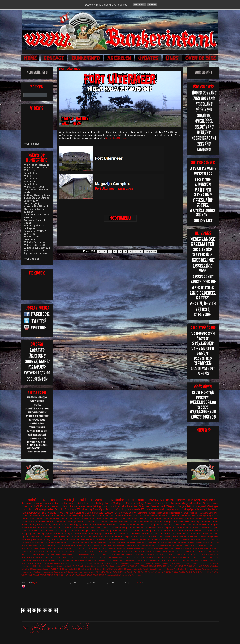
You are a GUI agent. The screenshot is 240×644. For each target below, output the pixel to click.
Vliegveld (187, 503)
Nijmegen (37, 528)
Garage (108, 531)
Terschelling (97, 503)
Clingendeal (80, 528)
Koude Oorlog (113, 503)
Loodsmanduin (84, 554)
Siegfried (156, 542)
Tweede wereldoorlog (71, 519)
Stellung (56, 536)
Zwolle (162, 516)
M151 (111, 528)
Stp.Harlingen (85, 572)
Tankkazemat (131, 560)
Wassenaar (161, 533)
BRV (178, 557)
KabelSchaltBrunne (82, 569)
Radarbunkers (103, 516)
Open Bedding (107, 510)
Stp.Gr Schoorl (109, 566)
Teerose (180, 554)
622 (175, 528)
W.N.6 (160, 528)
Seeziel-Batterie (126, 519)
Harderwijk (71, 522)
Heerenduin (206, 528)
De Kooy (170, 563)
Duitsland (174, 516)
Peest (112, 554)
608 (41, 542)
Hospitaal (113, 525)
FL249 (192, 563)
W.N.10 (36, 551)
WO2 (207, 566)
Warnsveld (33, 545)
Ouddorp (129, 545)
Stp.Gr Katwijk (97, 566)
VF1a (211, 548)
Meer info (140, 5)
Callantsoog (184, 551)
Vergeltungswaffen (195, 542)
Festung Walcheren (107, 539)
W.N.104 (130, 572)
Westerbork (214, 566)
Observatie (131, 542)
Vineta (124, 572)
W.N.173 (199, 560)
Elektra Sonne (92, 539)
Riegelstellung (133, 548)
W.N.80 (80, 575)
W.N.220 (57, 528)
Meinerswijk (124, 531)
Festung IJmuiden (43, 503)
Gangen (68, 533)
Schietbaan (46, 536)
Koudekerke (110, 548)
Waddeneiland (41, 548)
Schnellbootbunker (144, 542)
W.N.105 (137, 572)
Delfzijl (75, 542)
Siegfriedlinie (139, 525)
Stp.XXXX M (96, 572)
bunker (133, 513)
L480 (120, 569)
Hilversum (121, 539)
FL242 (94, 548)
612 (133, 551)
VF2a (216, 548)
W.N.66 (196, 566)
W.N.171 (189, 572)
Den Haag (91, 528)
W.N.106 (144, 572)
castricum (47, 522)
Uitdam (118, 566)
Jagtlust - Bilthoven (35, 253)
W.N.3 (172, 566)
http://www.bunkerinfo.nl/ (42, 583)
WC (148, 525)
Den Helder (61, 503)
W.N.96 (98, 575)
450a (32, 569)
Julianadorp (27, 539)
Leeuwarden (79, 533)
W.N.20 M (25, 575)
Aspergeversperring (177, 510)
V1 (98, 522)
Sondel (88, 566)
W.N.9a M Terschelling (36, 167)
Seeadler (81, 566)
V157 (123, 566)
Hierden (71, 569)
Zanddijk (56, 548)
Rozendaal (215, 569)
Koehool (93, 569)
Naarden (135, 531)
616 (40, 545)
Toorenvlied (187, 531)
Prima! (152, 5)
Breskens (47, 569)
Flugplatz (86, 531)
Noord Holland (60, 506)
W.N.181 (33, 563)
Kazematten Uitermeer (116, 138)
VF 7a (112, 572)
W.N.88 (92, 575)
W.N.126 (151, 572)
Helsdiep (183, 536)
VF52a (183, 542)
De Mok (201, 551)
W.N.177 (203, 572)
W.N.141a (167, 572)
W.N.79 (202, 566)
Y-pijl (50, 548)
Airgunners (38, 569)
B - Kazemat (173, 503)
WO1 (152, 533)
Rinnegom (120, 554)
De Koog (193, 551)
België (165, 551)
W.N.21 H (61, 551)
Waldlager (110, 563)
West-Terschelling (172, 525)
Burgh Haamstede (171, 513)
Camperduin (190, 533)
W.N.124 (44, 551)
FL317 (203, 563)
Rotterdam (206, 569)
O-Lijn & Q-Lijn (32, 203)
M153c (47, 566)
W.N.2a (115, 557)
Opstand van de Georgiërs (151, 539)
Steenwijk (151, 554)
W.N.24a (33, 575)
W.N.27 (69, 551)
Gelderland (83, 503)
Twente (181, 522)
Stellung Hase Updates (37, 195)
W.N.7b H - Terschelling (31, 172)
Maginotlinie (137, 569)
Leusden (109, 513)
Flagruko (207, 533)
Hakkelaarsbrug (29, 525)
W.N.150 (175, 572)
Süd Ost (60, 525)
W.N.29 (57, 563)
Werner (113, 551)
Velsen (30, 551)
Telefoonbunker (52, 519)
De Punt (196, 528)
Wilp (130, 575)
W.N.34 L (62, 575)
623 (80, 548)
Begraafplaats (155, 551)
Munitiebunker (130, 506)
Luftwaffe (135, 539)
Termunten (184, 545)
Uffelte (140, 560)
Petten (129, 525)
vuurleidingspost (124, 551)
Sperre (174, 522)
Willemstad (123, 575)
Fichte (94, 542)
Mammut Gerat (119, 542)
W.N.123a (47, 528)
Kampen (41, 525)
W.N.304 (47, 575)
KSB (76, 545)
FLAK (199, 533)
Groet (71, 545)
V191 (128, 566)
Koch (128, 539)
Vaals (24, 551)
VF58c (142, 566)
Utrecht (170, 500)
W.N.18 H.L (106, 557)
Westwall (139, 519)
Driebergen (185, 563)
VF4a (137, 566)
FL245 (210, 557)
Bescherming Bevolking (190, 557)
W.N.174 (157, 566)
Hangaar (214, 525)
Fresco (161, 536)
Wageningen (156, 525)
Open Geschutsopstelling (114, 545)
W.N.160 (215, 542)
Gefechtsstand (203, 525)
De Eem (148, 519)
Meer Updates (31, 259)
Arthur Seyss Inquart (128, 536)
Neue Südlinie (197, 519)
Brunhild (68, 542)
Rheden (69, 566)
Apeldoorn (59, 542)
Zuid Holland (49, 513)
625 (45, 542)
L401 (53, 554)
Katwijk (162, 510)
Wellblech (119, 563)
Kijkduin (25, 536)
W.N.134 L (159, 572)
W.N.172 (196, 572)
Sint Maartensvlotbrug (170, 542)
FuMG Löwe (98, 531)
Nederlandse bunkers (127, 500)
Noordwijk (153, 569)
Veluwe (185, 513)
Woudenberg (84, 510)
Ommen (170, 569)
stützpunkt (34, 542)
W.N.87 (86, 575)
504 (142, 563)
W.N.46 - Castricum (34, 245)
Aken (114, 536)
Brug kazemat (184, 528)
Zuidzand (25, 542)
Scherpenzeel (211, 503)
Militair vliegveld (196, 506)
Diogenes (81, 539)
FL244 (208, 551)
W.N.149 (200, 539)
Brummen (46, 545)
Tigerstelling (72, 516)
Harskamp (44, 560)
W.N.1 (164, 560)
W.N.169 (182, 572)
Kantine (101, 548)
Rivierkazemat (151, 522)
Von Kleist (199, 545)
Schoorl (38, 522)
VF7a (65, 539)
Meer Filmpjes (32, 144)
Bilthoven (73, 539)
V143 (103, 572)
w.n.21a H (106, 536)
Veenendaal (158, 506)
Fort (24, 513)
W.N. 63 (207, 554)
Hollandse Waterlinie (118, 522)
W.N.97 (25, 545)
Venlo (193, 539)
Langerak (51, 525)
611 (72, 548)
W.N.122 (52, 557)
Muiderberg (28, 510)
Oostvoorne (56, 539)
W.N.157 (97, 557)
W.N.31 (64, 563)
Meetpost (54, 566)
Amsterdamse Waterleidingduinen (89, 506)
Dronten (215, 522)
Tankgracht (171, 554)
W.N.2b (215, 516)
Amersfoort (121, 513)
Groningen (71, 510)
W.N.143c (149, 566)
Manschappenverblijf (58, 500)
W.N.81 (97, 536)
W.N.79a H (80, 563)
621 (71, 525)
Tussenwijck (203, 548)
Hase (167, 536)
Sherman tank (174, 531)
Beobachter (173, 551)
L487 (124, 569)
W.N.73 (188, 522)
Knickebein (53, 560)
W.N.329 (104, 522)
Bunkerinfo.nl (31, 500)
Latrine (25, 519)
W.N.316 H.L (78, 551)
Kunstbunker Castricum (37, 248)
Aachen (51, 542)
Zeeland (197, 503)
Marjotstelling (91, 533)
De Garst (152, 536)
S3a (162, 500)
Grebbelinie (152, 500)
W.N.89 (89, 563)
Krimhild (31, 566)
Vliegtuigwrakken (45, 510)
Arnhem (204, 513)
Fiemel (65, 545)
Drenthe (59, 510)
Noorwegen (162, 569)
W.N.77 (88, 551)
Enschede (90, 525)
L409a (109, 569)
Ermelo (81, 542)
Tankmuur (61, 516)
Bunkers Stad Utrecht (36, 206)
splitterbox (25, 569)
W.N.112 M (43, 557)
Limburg (46, 539)
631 (137, 551)
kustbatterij (65, 548)
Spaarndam (158, 548)
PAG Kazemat (42, 506)
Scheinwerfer (28, 522)
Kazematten (100, 500)
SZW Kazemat (149, 510)
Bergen (44, 516)
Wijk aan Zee (51, 533)
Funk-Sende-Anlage (30, 560)
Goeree (52, 516)
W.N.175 (207, 560)
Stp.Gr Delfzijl (169, 539)
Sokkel (150, 548)
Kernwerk (133, 522)
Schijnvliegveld (162, 545)
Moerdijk (146, 569)
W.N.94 (96, 563)
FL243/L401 (56, 545)
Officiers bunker (102, 554)
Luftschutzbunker (104, 542)
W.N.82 (138, 533)
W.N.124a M (62, 557)
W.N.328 (88, 536)
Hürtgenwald (213, 536)
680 (149, 563)
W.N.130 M (80, 557)
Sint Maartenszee (37, 572)
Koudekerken (45, 554)
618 (145, 563)
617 (76, 548)
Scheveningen (137, 528)
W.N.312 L (54, 575)
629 (167, 557)
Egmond (157, 519)
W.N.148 (52, 551)
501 (54, 522)
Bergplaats (83, 516)
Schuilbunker (150, 528)
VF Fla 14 (188, 554)
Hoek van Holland (197, 536)
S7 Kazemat (90, 522)
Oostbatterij (145, 531)
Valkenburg (198, 554)
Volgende (151, 251)
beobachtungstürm (132, 563)
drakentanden (173, 533)
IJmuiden (83, 500)
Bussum (143, 536)
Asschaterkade (89, 519)
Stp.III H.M (113, 533)
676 (141, 551)
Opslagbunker (197, 510)
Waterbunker (103, 519)
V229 (132, 566)
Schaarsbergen (122, 528)
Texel (95, 510)
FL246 (61, 533)
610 (163, 557)
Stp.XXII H (161, 554)
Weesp (41, 533)
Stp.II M (188, 548)
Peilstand (137, 545)
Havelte (114, 519)
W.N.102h (26, 557)
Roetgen (143, 548)
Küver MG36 (101, 569)
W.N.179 (210, 572)
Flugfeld (215, 551)
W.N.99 (102, 563)
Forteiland (61, 522)
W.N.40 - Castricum (34, 250)
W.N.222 (215, 545)
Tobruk (72, 503)
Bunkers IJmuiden (155, 503)
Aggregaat (79, 525)
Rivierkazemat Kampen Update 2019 (36, 199)
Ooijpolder (35, 536)
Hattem (174, 536)
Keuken (215, 533)
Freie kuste (185, 516)
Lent (37, 566)
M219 (86, 545)
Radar (159, 513)
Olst (193, 516)
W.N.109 (34, 557)
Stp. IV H (103, 533)
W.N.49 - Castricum (34, 242)
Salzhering (25, 572)
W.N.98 (197, 531)
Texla (192, 545)
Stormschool (174, 545)
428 (160, 557)
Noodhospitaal (91, 560)
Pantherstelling (211, 519)
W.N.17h (25, 563)
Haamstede (26, 554)
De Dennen (50, 531)
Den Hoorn (86, 548)
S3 (165, 531)
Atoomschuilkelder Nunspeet (34, 210)
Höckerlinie (27, 528)
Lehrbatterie (61, 554)
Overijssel (144, 506)
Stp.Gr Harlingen (183, 539)
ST (110, 560)
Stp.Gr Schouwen (119, 516)
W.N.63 (189, 566)
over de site (137, 583)
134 (67, 525)
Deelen (93, 516)
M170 (81, 545)
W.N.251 (40, 575)
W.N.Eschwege (107, 575)
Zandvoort (207, 500)
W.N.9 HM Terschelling (36, 165)
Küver (141, 522)
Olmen (122, 525)
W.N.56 (183, 566)
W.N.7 (74, 575)
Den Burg (61, 531)
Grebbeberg (167, 519)
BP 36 (146, 551)
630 (182, 533)
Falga (216, 557)
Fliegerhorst (193, 500)
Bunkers (180, 500)
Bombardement (160, 563)
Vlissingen (213, 506)
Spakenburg (48, 572)
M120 (61, 560)
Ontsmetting (103, 560)
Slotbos (154, 516)
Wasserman (104, 551)
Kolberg (35, 554)
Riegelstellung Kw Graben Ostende (187, 569)
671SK (172, 557)
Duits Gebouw (188, 525)
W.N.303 (123, 557)
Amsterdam (37, 531)
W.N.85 (146, 533)
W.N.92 (65, 528)
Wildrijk (116, 575)
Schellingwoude (140, 554)
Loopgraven (34, 513)
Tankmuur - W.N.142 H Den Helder (36, 232)
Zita (156, 557)
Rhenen (80, 522)
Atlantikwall (212, 510)
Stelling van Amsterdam (174, 548)
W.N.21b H (42, 563)
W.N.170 (191, 560)
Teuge (195, 548)
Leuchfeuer (72, 554)
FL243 (88, 542)
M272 (67, 560)
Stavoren (57, 572)
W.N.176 (208, 539)
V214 (107, 572)
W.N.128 (71, 557)
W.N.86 (130, 557)
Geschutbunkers (94, 513)
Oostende (62, 566)
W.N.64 (69, 575)
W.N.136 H (172, 560)
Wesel (136, 557)
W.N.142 (130, 533)
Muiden (36, 516)
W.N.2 (216, 572)
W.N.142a (182, 560)
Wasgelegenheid (29, 533)
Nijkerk (81, 560)
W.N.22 (50, 563)
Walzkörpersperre (210, 531)
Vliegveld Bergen (176, 506)
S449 (75, 566)
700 (152, 563)
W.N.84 (215, 539)
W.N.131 (89, 557)
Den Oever (102, 528)
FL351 (54, 569)
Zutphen (168, 528)
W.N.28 (25, 548)
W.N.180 (133, 516)
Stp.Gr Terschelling (132, 503)
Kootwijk (25, 566)
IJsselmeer (194, 513)
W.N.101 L (66, 536)
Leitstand (38, 539)
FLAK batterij (144, 516)
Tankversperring (203, 516)
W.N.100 (215, 554)
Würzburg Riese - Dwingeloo (34, 227)
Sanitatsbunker (148, 545)
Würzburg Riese (146, 557)
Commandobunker (146, 513)
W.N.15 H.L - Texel (34, 187)
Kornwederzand (181, 519)
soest (140, 575)
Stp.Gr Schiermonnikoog (70, 572)
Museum (74, 560)
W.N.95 (95, 551)
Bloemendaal (102, 525)
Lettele (42, 566)
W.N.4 (177, 566)
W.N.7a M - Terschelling (31, 183)
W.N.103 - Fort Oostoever (31, 238)
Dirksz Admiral (74, 531)
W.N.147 (207, 542)
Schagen (129, 554)
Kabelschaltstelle (212, 563)
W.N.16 (207, 545)
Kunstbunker (121, 548)
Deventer (177, 563)
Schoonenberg (118, 560)
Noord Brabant (96, 545)
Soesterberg (164, 522)
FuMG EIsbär (62, 569)
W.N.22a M (165, 566)
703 (72, 528)
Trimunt (122, 533)
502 (167, 516)
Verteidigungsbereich (128, 510)
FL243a (204, 557)
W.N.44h (71, 563)
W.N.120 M (78, 536)
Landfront (115, 506)
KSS (115, 531)
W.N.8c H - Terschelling (31, 177)
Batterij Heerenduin (201, 522)
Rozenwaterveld (36, 519)
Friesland (63, 513)
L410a (115, 569)
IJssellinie (27, 506)
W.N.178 (215, 560)
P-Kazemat (157, 531)
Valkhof (118, 572)
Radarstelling (76, 513)
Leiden (129, 569)
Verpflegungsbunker (152, 560)
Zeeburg (135, 575)
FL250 (198, 563)
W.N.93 (31, 548)
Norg (93, 554)
